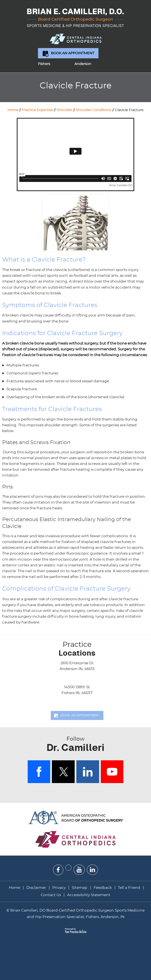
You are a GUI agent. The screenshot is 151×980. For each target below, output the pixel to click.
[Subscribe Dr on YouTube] (79, 870)
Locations (77, 649)
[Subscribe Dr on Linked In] (92, 870)
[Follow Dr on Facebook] (58, 870)
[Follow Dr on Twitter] (68, 868)
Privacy (59, 888)
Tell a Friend (129, 888)
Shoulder (64, 110)
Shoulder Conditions (94, 110)
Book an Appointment (72, 53)
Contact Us (51, 895)
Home (13, 110)
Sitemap (80, 888)
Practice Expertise (37, 110)
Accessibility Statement (89, 895)
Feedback (103, 888)
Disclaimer (37, 888)
